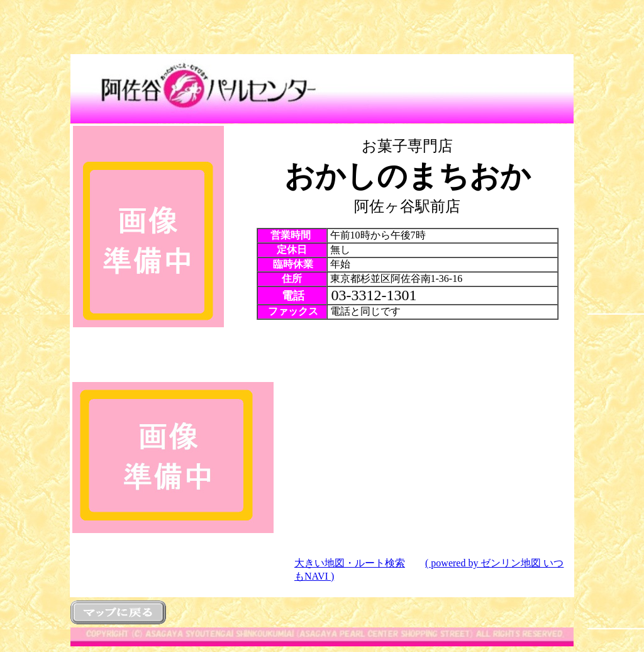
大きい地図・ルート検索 (350, 563)
